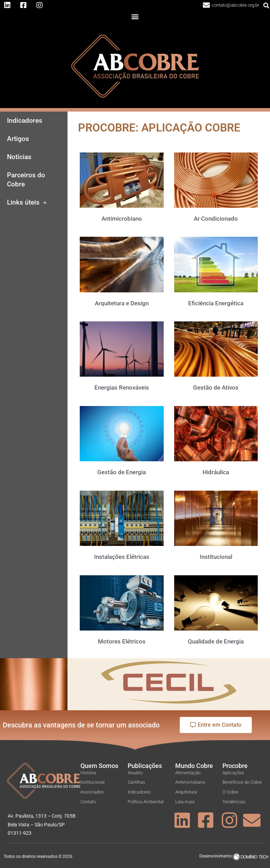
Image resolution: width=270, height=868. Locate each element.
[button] (135, 17)
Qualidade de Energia (216, 641)
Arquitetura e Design (122, 303)
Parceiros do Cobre (26, 180)
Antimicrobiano (122, 219)
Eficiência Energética (216, 303)
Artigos (18, 139)
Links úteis (27, 203)
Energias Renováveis (122, 387)
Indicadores (25, 121)
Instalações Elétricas (122, 557)
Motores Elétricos (122, 641)
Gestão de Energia (122, 472)
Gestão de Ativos (216, 387)
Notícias (19, 157)
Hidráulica (216, 472)
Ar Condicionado (216, 219)
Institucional (216, 557)
